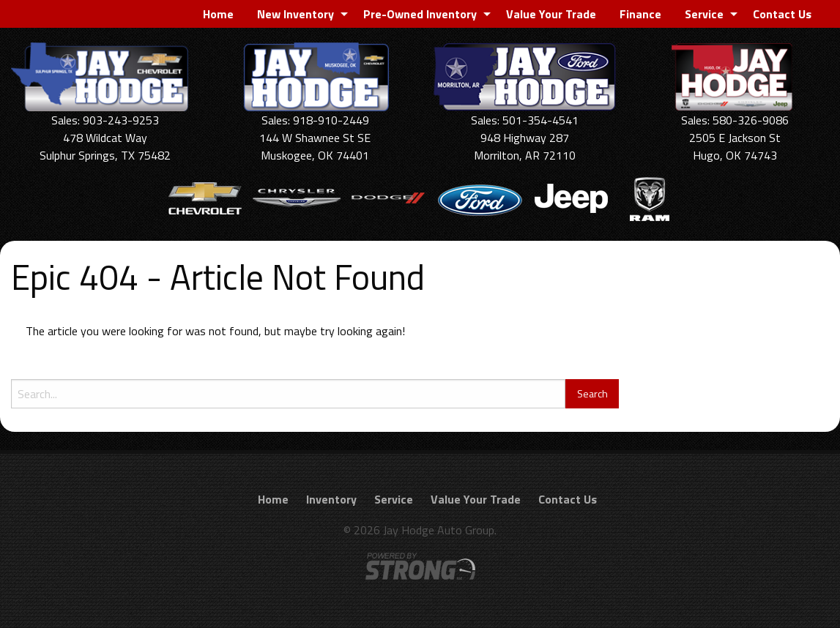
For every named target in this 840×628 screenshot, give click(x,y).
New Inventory (296, 14)
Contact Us (782, 14)
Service (704, 14)
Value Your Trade (551, 14)
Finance (640, 14)
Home (218, 14)
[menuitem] (218, 14)
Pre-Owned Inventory (420, 14)
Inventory (331, 499)
